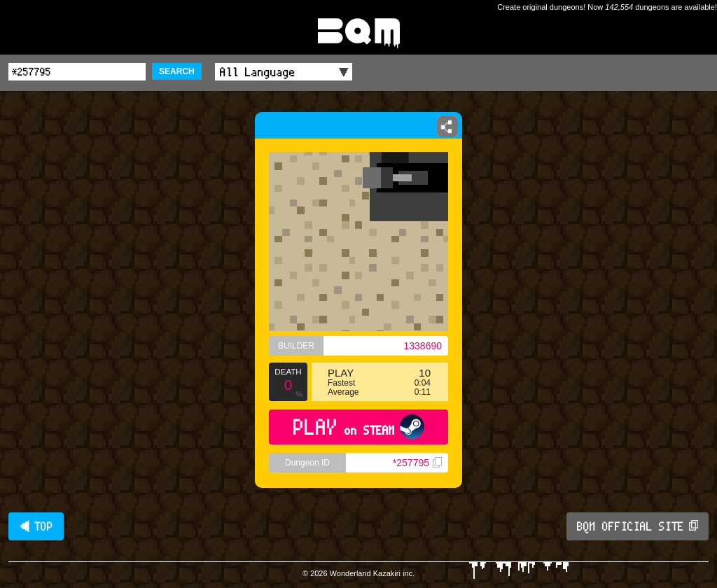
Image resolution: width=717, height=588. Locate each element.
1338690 (423, 346)
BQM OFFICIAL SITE (638, 526)
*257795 (417, 463)
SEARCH (177, 71)
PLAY (359, 427)
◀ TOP (36, 526)
